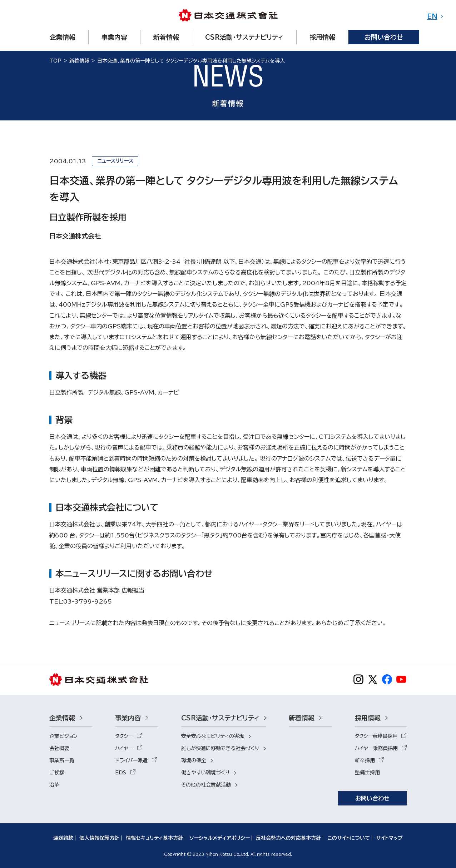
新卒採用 (365, 760)
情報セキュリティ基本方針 (154, 838)
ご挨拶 (57, 773)
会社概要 (59, 748)
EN (432, 16)
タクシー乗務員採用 (376, 736)
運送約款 (63, 838)
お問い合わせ (372, 798)
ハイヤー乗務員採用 (376, 748)
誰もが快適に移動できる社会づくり (220, 748)
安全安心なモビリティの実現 (213, 736)
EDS (121, 773)
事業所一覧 (62, 760)
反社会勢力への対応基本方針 (288, 838)
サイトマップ (389, 838)
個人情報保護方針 (99, 838)
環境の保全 (194, 760)
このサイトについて (349, 838)
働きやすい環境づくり (205, 773)
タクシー (124, 736)
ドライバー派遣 (131, 760)
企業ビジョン (63, 736)
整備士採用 (367, 773)
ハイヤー (124, 748)
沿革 (54, 785)
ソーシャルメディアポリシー (220, 838)
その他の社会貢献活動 (206, 785)
